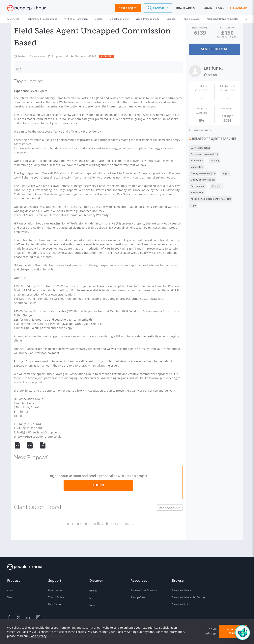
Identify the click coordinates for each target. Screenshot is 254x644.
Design (99, 19)
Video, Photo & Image (148, 19)
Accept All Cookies (233, 631)
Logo (229, 173)
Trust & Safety (56, 597)
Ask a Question (158, 520)
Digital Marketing (119, 19)
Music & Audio (192, 19)
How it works (185, 8)
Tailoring (203, 147)
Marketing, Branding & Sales (223, 19)
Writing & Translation (76, 19)
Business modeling (188, 141)
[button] (158, 8)
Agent (214, 154)
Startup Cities (138, 597)
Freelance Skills (180, 604)
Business (172, 19)
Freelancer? (239, 8)
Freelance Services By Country (189, 597)
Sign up (221, 8)
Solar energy (202, 166)
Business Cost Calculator (144, 590)
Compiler (183, 166)
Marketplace (221, 147)
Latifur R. (201, 68)
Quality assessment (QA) (191, 154)
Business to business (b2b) (219, 141)
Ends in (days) (191, 27)
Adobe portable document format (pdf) (199, 173)
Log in (208, 8)
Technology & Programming (42, 19)
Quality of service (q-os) (191, 160)
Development (217, 160)
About (10, 590)
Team (10, 597)
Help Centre (55, 604)
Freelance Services (182, 590)
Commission (224, 27)
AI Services (13, 19)
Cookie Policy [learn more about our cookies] (38, 636)
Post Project (128, 8)
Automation (185, 147)
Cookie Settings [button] (211, 631)
